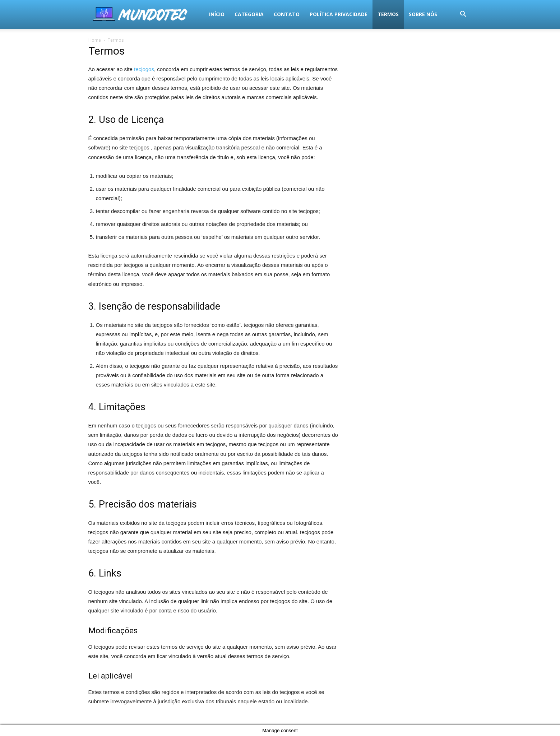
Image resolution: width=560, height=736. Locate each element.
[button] (463, 15)
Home (95, 40)
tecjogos (144, 69)
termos (280, 14)
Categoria (141, 14)
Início (109, 14)
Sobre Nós (315, 14)
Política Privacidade (231, 14)
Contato (179, 14)
